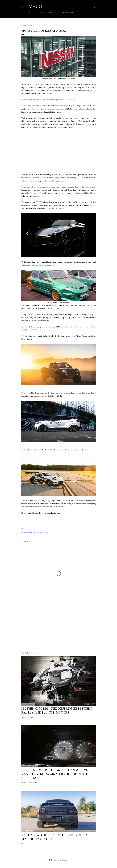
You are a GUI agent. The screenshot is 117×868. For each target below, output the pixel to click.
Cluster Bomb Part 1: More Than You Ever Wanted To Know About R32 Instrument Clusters (56, 774)
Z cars (46, 532)
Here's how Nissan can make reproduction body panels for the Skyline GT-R (49, 100)
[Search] (94, 7)
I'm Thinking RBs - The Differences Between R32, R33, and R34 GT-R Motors (57, 710)
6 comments (32, 844)
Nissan (41, 532)
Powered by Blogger (58, 860)
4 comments (32, 717)
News (35, 532)
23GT (36, 7)
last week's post (38, 84)
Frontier (30, 532)
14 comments (33, 782)
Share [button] (24, 529)
